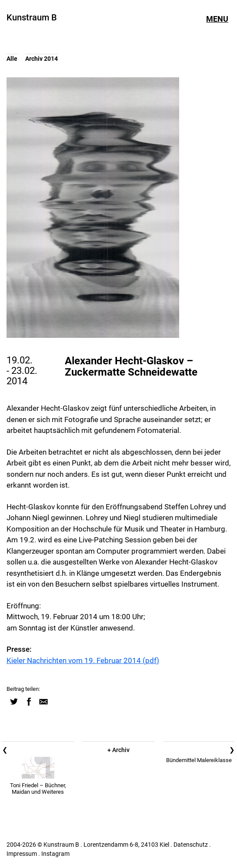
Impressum (22, 854)
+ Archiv (118, 750)
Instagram (55, 854)
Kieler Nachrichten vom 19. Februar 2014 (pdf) (83, 660)
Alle (12, 59)
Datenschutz (191, 845)
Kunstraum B (32, 17)
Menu (217, 19)
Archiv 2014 (42, 59)
